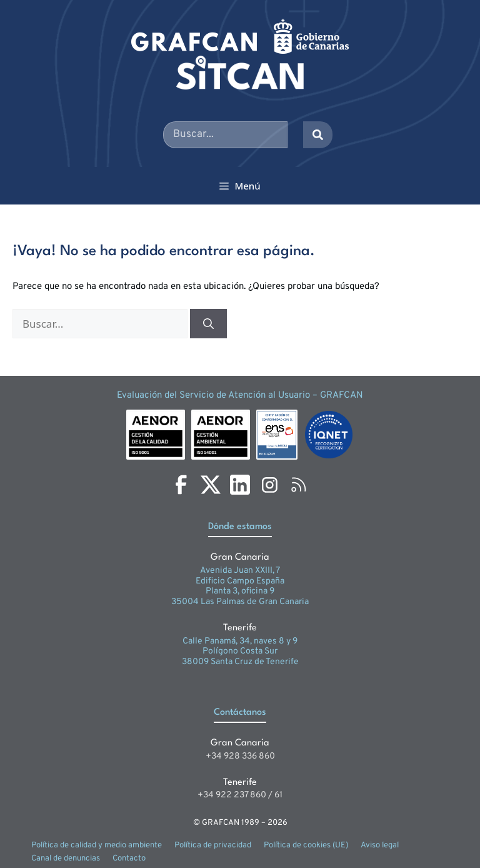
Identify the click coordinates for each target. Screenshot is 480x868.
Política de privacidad (213, 845)
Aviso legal (380, 845)
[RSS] (299, 485)
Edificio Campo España (240, 581)
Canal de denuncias (66, 859)
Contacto (129, 859)
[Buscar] (208, 324)
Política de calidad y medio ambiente (97, 845)
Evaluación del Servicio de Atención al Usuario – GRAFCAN (240, 396)
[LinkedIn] (240, 485)
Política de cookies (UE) (306, 845)
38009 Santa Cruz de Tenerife (240, 662)
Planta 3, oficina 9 (240, 591)
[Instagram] (269, 485)
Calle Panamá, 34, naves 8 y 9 (240, 641)
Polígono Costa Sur (240, 651)
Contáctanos (240, 713)
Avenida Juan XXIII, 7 (240, 571)
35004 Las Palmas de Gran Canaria (240, 602)
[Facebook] (181, 485)
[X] (211, 485)
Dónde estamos (240, 527)
